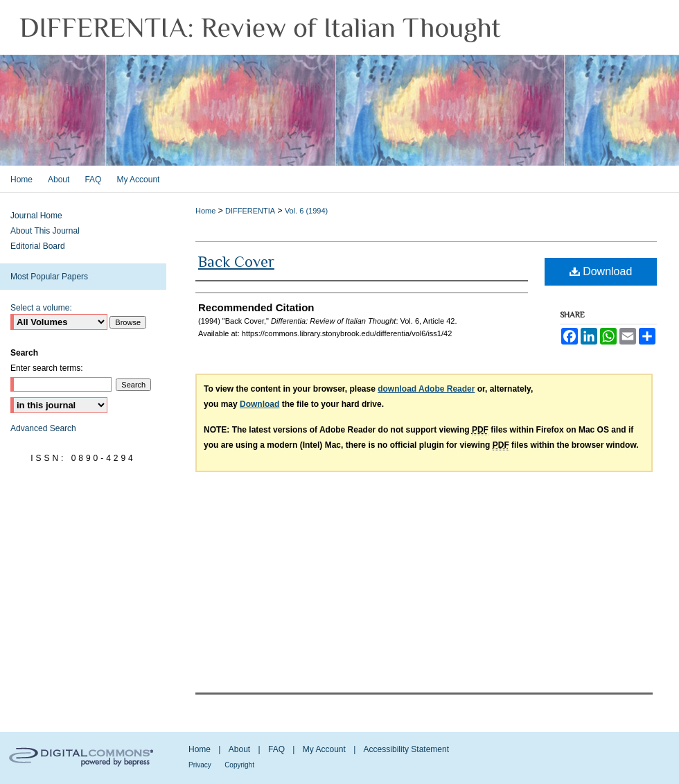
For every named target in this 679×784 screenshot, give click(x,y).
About (239, 749)
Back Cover (236, 262)
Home (205, 211)
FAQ (276, 749)
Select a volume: (41, 308)
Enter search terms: (47, 368)
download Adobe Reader (426, 389)
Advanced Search (43, 428)
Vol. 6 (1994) (306, 211)
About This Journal (45, 231)
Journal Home (36, 216)
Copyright (239, 765)
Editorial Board (38, 246)
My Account (324, 749)
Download (601, 271)
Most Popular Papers (49, 277)
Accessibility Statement (406, 749)
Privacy (200, 765)
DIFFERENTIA (250, 211)
